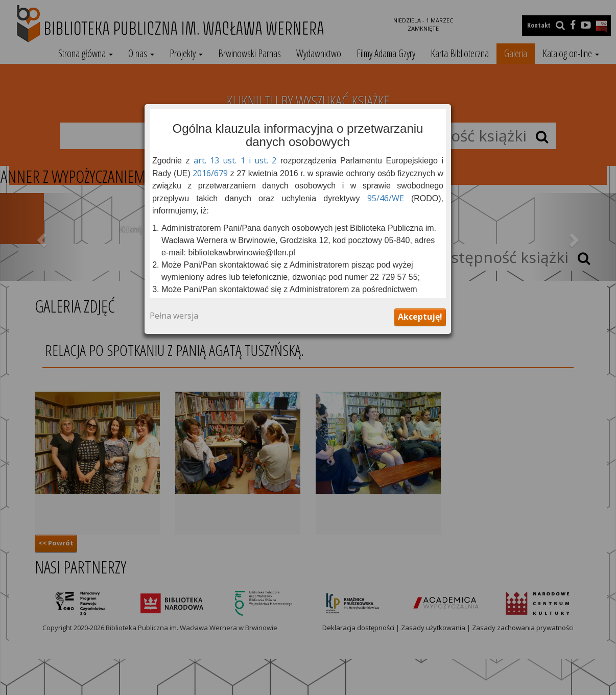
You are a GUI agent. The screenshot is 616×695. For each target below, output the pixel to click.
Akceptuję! (420, 317)
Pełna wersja (174, 316)
